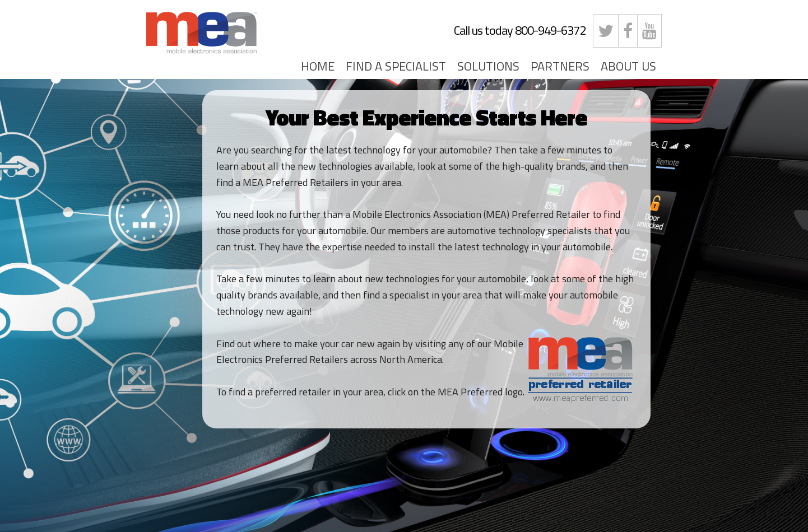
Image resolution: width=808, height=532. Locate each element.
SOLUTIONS (488, 66)
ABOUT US (628, 66)
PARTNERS (560, 66)
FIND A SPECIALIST (396, 66)
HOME (318, 66)
